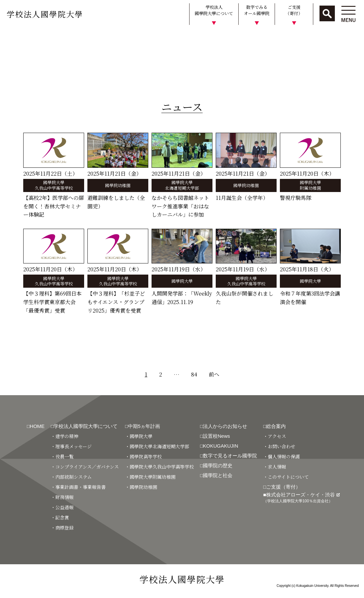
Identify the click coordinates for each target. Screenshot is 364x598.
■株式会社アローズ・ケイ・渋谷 (301, 498)
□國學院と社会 (216, 475)
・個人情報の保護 (282, 456)
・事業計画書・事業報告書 (78, 487)
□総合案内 (274, 426)
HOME (11, 37)
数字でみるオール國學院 (257, 10)
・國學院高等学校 (143, 456)
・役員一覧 (62, 456)
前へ (214, 374)
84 (194, 374)
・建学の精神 (64, 436)
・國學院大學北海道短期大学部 (157, 446)
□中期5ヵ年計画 (143, 426)
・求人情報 (275, 467)
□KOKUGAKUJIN (219, 446)
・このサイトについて (286, 477)
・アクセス (275, 436)
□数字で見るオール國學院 (228, 456)
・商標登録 (62, 528)
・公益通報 (62, 507)
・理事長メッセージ (71, 446)
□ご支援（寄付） (282, 487)
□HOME (36, 426)
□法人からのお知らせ (224, 426)
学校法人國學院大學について (214, 10)
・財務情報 (62, 497)
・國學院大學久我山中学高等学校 (159, 467)
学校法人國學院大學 (45, 14)
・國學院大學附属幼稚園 (150, 477)
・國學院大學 (139, 436)
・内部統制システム (71, 477)
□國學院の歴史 (216, 465)
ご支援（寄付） (294, 10)
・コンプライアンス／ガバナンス (85, 467)
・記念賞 (60, 517)
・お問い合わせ (279, 446)
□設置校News (215, 436)
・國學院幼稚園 (141, 487)
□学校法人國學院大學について (84, 426)
